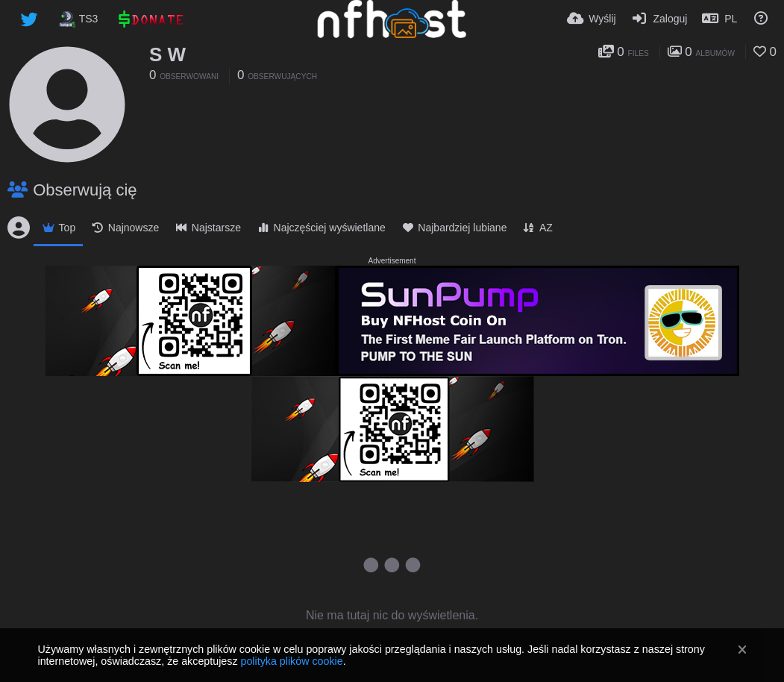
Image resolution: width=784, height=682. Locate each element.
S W (167, 54)
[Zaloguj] (659, 19)
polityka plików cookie (291, 661)
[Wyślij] (592, 19)
